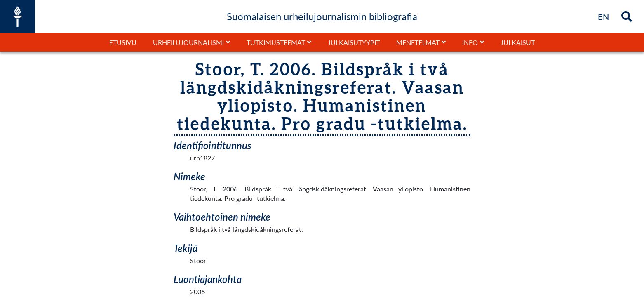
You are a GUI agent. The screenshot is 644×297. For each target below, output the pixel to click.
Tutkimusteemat (276, 42)
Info (470, 42)
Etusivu (123, 42)
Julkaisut (518, 42)
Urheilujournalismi (188, 42)
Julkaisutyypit (354, 42)
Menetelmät (418, 42)
